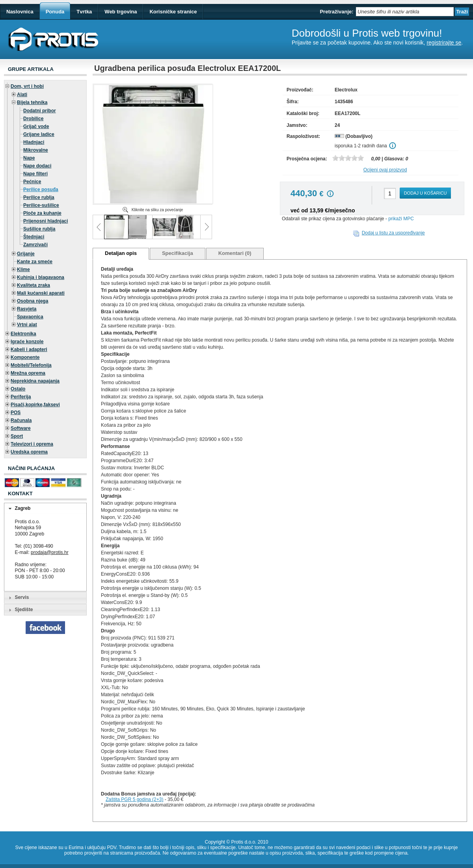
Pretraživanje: (336, 12)
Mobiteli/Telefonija (31, 365)
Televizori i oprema (32, 444)
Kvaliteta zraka (34, 285)
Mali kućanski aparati (41, 293)
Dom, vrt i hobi (27, 86)
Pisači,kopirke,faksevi (35, 405)
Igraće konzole (27, 342)
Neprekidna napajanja (35, 381)
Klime (23, 270)
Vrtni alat (27, 325)
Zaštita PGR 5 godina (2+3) (134, 799)
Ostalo (18, 389)
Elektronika (23, 334)
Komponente (25, 357)
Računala (21, 420)
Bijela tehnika (32, 102)
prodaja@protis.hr (50, 552)
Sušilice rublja (39, 229)
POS (16, 413)
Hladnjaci (34, 142)
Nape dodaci (37, 166)
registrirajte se (444, 43)
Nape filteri (35, 174)
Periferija (21, 397)
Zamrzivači (35, 245)
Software (21, 428)
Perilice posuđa (41, 190)
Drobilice (33, 119)
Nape (29, 158)
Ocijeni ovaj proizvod (385, 170)
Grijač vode (36, 126)
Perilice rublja (39, 197)
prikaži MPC (401, 219)
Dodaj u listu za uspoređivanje (393, 233)
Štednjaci (34, 237)
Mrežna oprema (28, 373)
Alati (22, 95)
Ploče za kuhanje (42, 213)
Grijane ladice (39, 134)
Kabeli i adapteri (29, 349)
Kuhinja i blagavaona (41, 277)
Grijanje (26, 254)
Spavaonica (30, 317)
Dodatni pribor (40, 111)
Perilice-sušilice (41, 205)
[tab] (45, 509)
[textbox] (405, 12)
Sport (17, 436)
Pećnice (32, 182)
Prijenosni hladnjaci (46, 221)
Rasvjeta (27, 309)
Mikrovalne (36, 150)
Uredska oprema (29, 452)
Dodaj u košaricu (426, 193)
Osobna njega (33, 301)
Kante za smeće (35, 262)
